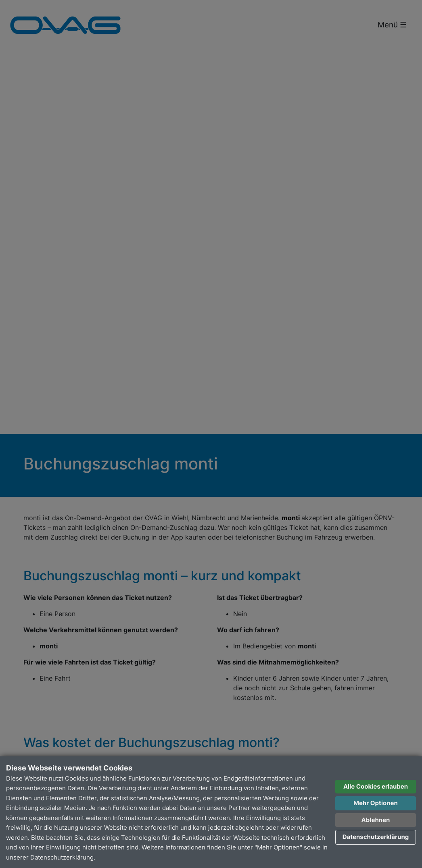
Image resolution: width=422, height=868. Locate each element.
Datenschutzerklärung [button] (376, 837)
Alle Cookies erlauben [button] (376, 786)
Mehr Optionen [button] (376, 803)
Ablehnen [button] (376, 820)
